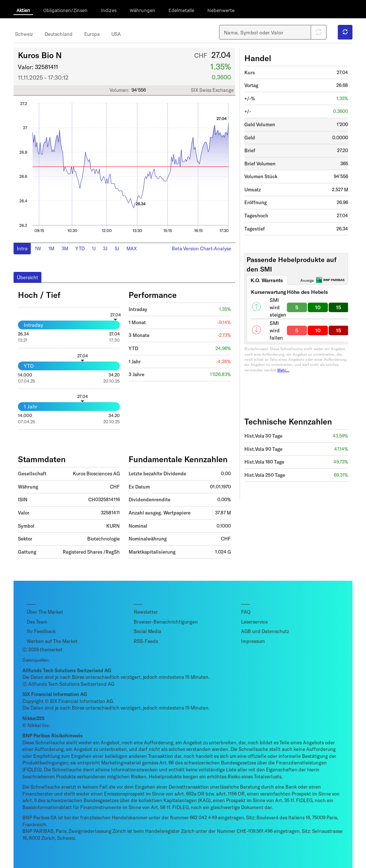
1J (94, 248)
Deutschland (59, 34)
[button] (345, 32)
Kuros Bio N (40, 55)
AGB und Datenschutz (265, 631)
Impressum (253, 641)
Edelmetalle (181, 10)
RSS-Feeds (146, 641)
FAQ (246, 612)
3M (65, 248)
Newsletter (146, 612)
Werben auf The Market (52, 641)
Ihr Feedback (41, 631)
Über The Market (45, 612)
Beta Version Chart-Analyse (202, 248)
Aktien (23, 10)
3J (105, 248)
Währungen (143, 10)
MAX (132, 248)
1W (38, 248)
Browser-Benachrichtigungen (166, 622)
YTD (80, 248)
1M (51, 248)
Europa (92, 34)
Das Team (37, 622)
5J (117, 248)
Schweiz (24, 34)
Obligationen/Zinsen (65, 10)
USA (116, 34)
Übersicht (27, 277)
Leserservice (254, 622)
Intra (22, 248)
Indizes (109, 10)
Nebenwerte (221, 10)
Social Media (147, 631)
